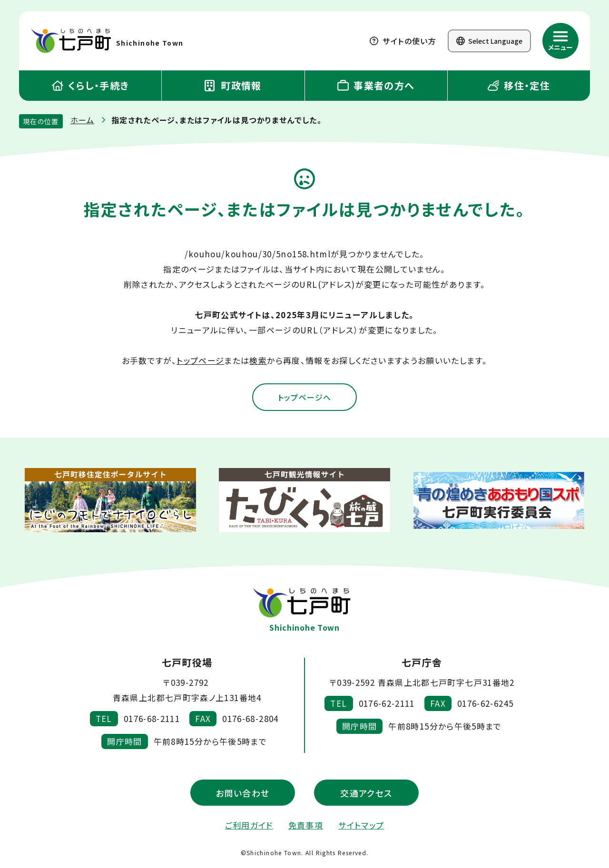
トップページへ (304, 398)
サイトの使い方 (403, 41)
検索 (258, 360)
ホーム (82, 120)
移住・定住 (519, 85)
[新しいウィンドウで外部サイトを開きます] (110, 501)
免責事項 (306, 826)
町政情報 (233, 85)
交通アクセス (366, 793)
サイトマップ (361, 826)
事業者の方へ (376, 85)
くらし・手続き (90, 85)
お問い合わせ (242, 793)
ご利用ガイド (249, 826)
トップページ (200, 360)
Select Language (489, 41)
